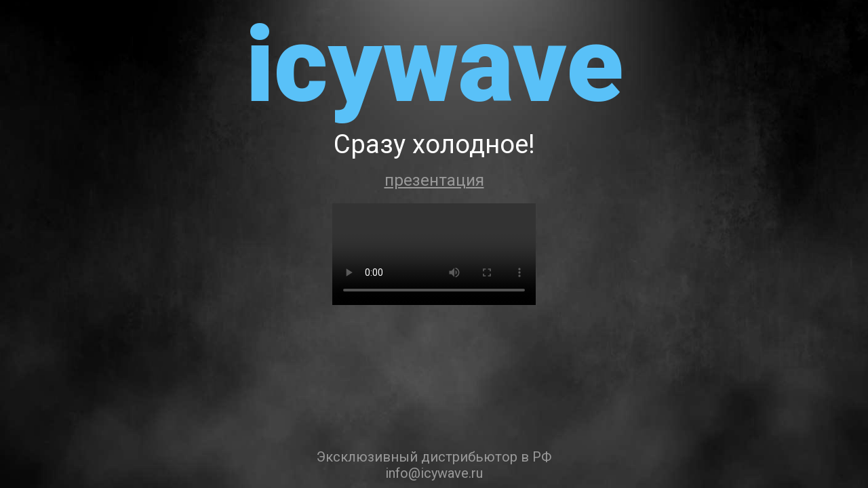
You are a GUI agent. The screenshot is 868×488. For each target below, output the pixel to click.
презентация (434, 180)
